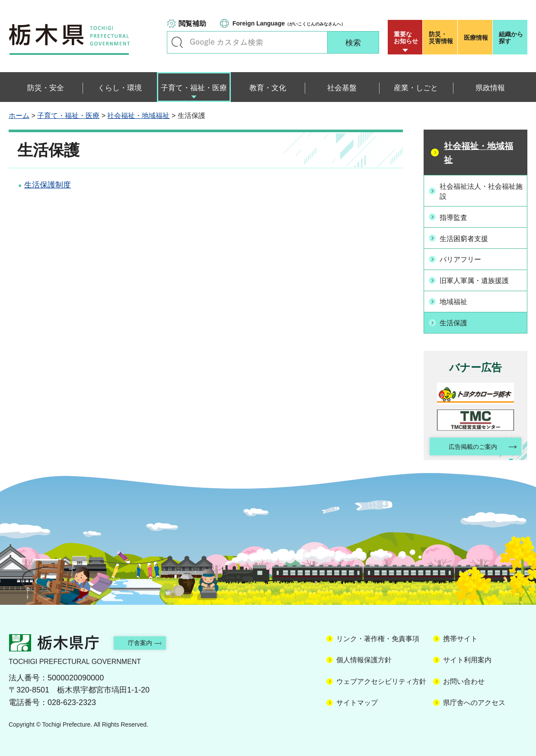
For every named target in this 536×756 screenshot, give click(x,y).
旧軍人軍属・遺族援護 (480, 278)
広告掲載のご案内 (468, 443)
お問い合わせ (464, 679)
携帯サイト (460, 637)
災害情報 (442, 38)
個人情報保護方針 (364, 658)
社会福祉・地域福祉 (138, 116)
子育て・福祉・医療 (68, 116)
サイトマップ (357, 701)
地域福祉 (457, 298)
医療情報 (476, 38)
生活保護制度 (48, 185)
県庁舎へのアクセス (474, 701)
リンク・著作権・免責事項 (378, 637)
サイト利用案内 (467, 658)
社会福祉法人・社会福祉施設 (480, 191)
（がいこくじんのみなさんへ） (289, 23)
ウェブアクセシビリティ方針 (381, 679)
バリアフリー (465, 257)
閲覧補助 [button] (192, 24)
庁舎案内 (149, 640)
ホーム (19, 116)
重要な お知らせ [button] (406, 38)
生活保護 (457, 319)
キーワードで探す (177, 42)
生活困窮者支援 (469, 237)
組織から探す (511, 38)
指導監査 (457, 217)
